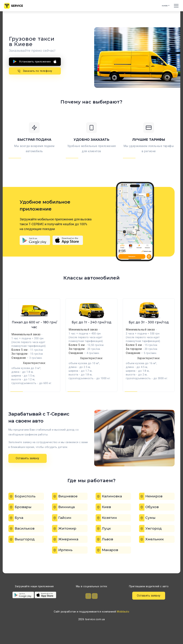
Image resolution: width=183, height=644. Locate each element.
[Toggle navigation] (176, 6)
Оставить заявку (28, 466)
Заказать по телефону (35, 70)
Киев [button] (162, 6)
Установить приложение (35, 61)
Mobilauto (123, 620)
